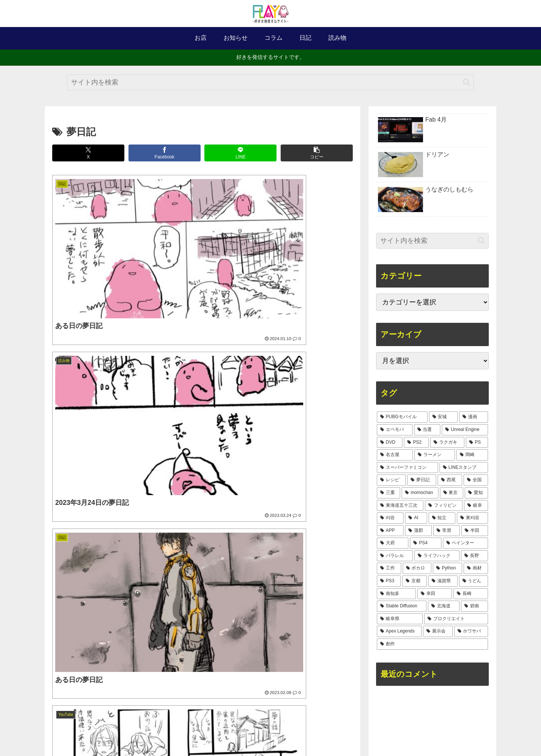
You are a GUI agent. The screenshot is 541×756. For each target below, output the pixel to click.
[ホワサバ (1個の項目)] (471, 631)
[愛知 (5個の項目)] (476, 493)
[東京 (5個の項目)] (452, 493)
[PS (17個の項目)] (477, 443)
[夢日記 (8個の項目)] (422, 480)
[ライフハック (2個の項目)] (437, 556)
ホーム (178, 732)
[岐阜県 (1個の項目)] (400, 619)
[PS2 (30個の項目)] (416, 443)
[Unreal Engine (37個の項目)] (465, 430)
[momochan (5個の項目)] (420, 493)
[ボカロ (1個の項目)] (417, 568)
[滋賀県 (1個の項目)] (443, 581)
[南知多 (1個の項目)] (396, 594)
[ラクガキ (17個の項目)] (447, 443)
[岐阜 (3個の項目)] (476, 506)
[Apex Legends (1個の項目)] (399, 631)
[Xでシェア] (88, 153)
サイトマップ (265, 732)
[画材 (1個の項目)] (476, 568)
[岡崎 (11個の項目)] (472, 455)
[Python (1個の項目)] (447, 568)
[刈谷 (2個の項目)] (390, 518)
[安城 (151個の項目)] (444, 417)
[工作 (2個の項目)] (389, 568)
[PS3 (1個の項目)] (389, 581)
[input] (270, 82)
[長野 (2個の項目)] (475, 556)
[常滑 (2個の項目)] (447, 531)
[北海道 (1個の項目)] (444, 606)
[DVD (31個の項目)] (390, 443)
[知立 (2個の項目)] (442, 518)
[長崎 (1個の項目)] (471, 594)
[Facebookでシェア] (165, 153)
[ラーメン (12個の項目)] (435, 455)
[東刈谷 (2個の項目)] (472, 518)
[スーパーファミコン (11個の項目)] (407, 468)
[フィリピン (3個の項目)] (444, 506)
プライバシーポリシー (344, 732)
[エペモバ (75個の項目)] (395, 430)
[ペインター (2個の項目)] (465, 543)
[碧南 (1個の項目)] (475, 606)
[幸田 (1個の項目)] (435, 594)
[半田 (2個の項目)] (475, 531)
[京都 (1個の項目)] (415, 581)
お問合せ (299, 732)
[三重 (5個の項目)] (388, 493)
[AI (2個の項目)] (416, 518)
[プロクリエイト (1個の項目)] (456, 619)
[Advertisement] (202, 525)
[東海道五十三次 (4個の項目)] (400, 506)
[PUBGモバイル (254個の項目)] (402, 417)
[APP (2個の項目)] (390, 531)
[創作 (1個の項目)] (432, 644)
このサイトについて (218, 732)
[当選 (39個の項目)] (427, 430)
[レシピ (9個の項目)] (391, 480)
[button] (466, 82)
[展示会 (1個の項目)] (438, 631)
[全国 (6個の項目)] (476, 480)
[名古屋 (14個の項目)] (395, 455)
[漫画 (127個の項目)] (474, 417)
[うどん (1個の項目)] (474, 581)
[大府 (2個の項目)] (393, 543)
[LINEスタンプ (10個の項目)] (464, 468)
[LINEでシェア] (240, 153)
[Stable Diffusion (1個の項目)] (402, 606)
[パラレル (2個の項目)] (395, 556)
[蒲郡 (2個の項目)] (418, 531)
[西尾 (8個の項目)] (450, 480)
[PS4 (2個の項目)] (425, 543)
